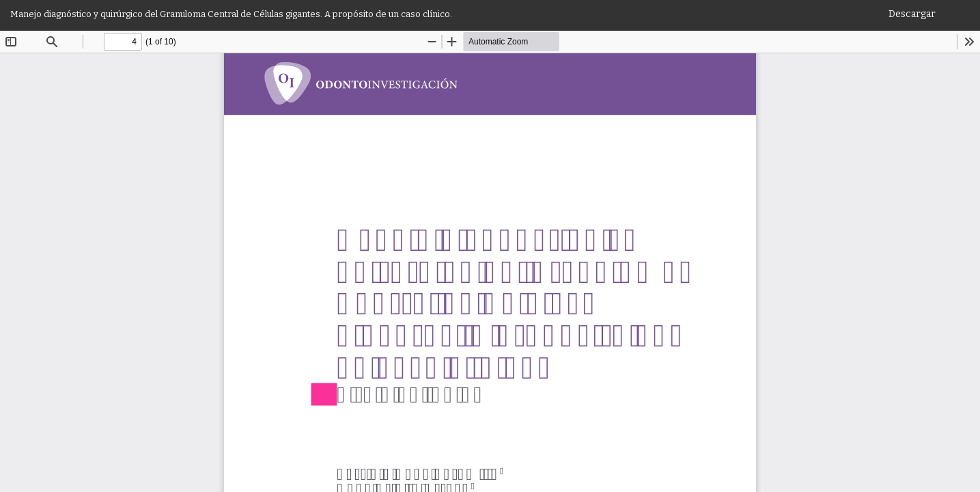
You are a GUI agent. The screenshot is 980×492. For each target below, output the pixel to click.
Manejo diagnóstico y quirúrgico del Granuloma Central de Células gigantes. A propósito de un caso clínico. (231, 14)
